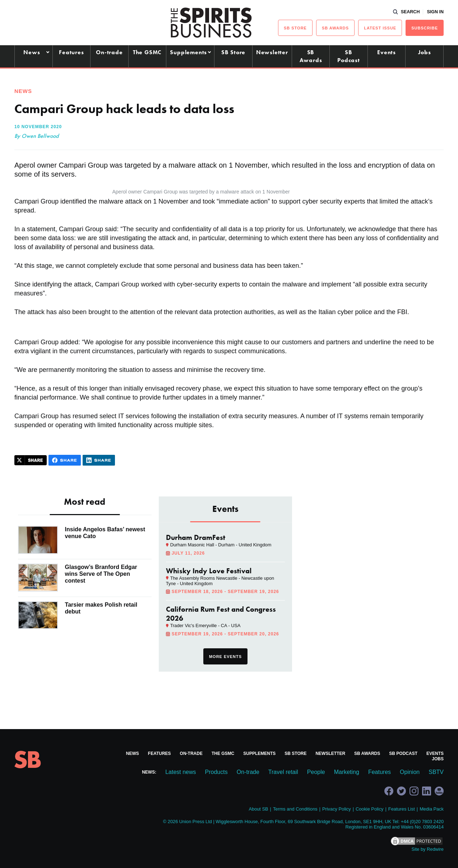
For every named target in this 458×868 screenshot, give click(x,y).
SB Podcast (349, 56)
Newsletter (272, 52)
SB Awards (311, 56)
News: (149, 772)
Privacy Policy (337, 809)
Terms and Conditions (295, 809)
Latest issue (380, 28)
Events (387, 52)
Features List (402, 809)
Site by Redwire (427, 849)
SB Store (233, 52)
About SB (258, 809)
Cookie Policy (370, 809)
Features (71, 52)
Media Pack (432, 809)
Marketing (347, 772)
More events (225, 657)
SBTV (436, 772)
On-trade (109, 52)
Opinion (410, 772)
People (316, 772)
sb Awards (335, 28)
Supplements (188, 52)
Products (216, 772)
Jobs (425, 52)
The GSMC (147, 52)
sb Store (295, 28)
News (32, 52)
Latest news (181, 772)
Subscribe (425, 28)
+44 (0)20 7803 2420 (422, 822)
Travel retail (283, 772)
